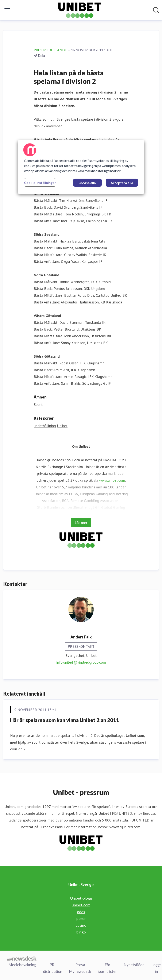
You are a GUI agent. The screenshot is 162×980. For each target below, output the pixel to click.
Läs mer (81, 522)
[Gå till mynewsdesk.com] (22, 959)
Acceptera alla (122, 183)
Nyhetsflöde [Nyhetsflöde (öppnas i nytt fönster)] (134, 965)
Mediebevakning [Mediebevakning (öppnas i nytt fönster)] (22, 965)
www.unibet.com (112, 480)
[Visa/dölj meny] (7, 10)
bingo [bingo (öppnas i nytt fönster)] (81, 932)
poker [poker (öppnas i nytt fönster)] (81, 918)
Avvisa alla (88, 183)
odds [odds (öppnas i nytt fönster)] (81, 912)
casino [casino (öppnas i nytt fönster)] (81, 925)
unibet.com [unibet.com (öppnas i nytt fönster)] (81, 905)
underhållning (45, 426)
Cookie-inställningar (40, 183)
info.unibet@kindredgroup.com (81, 662)
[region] (81, 167)
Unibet (62, 426)
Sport (38, 405)
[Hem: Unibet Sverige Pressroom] (80, 10)
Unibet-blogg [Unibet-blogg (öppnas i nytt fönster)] (81, 898)
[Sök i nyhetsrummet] (156, 10)
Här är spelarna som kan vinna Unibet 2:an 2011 (65, 720)
